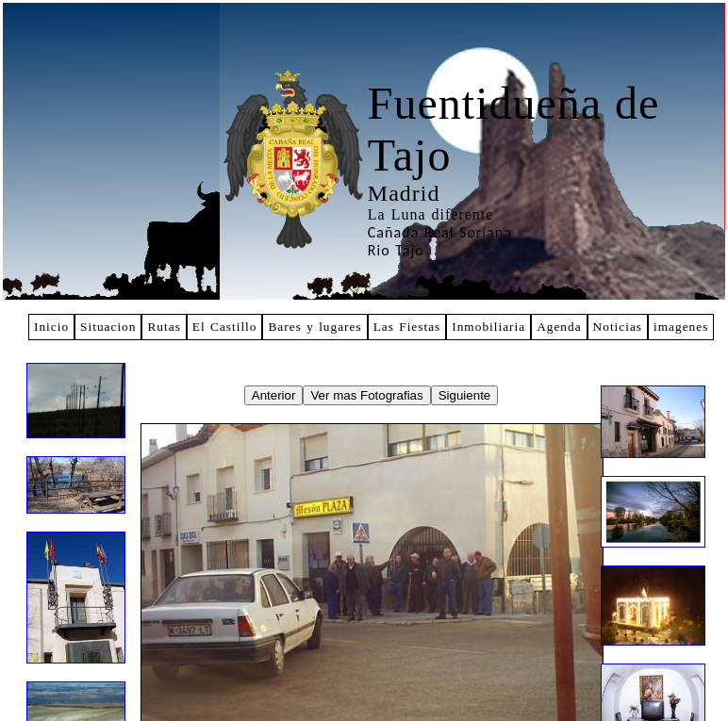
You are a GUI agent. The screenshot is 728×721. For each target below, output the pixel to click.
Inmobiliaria (488, 327)
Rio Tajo (396, 250)
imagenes (681, 327)
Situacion (108, 327)
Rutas (164, 327)
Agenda (559, 327)
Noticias (618, 327)
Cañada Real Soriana (440, 232)
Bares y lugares (314, 327)
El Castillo (225, 327)
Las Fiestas (407, 327)
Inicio (51, 327)
